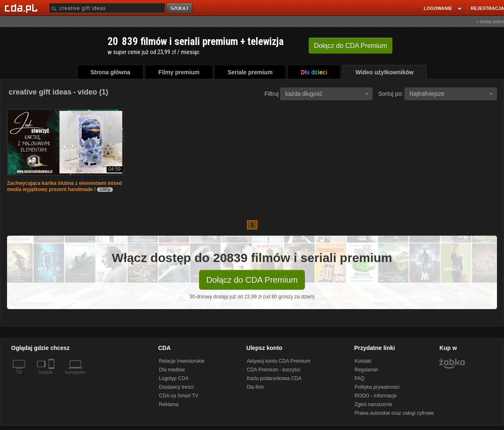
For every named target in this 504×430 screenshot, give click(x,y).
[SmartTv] (52, 377)
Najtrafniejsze (451, 94)
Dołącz (351, 46)
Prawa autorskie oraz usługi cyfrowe (394, 413)
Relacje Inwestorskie (182, 361)
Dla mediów (172, 370)
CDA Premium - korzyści (273, 370)
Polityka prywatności (377, 387)
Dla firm (255, 387)
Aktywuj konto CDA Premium (278, 361)
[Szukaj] (107, 8)
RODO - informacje (376, 396)
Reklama (169, 404)
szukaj (180, 8)
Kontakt (363, 361)
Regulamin (366, 370)
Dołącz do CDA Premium (252, 280)
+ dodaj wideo (490, 21)
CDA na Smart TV (179, 396)
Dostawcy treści (176, 387)
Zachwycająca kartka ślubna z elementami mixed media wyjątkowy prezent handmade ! (64, 186)
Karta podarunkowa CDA (274, 378)
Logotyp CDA (174, 378)
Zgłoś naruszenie (373, 404)
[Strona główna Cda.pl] (22, 8)
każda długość (327, 94)
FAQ (359, 378)
